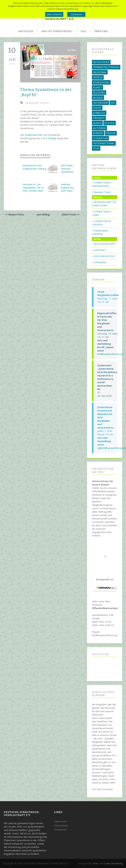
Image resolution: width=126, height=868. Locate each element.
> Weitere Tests (101, 192)
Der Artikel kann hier (31, 135)
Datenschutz (61, 825)
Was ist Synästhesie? (57, 31)
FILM (96, 148)
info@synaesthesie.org (110, 354)
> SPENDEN (99, 262)
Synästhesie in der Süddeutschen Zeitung (34, 167)
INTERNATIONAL (104, 143)
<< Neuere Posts (14, 214)
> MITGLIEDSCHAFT (104, 244)
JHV (113, 103)
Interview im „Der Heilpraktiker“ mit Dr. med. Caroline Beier (33, 188)
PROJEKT (99, 118)
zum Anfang (43, 214)
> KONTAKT (99, 250)
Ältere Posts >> (71, 214)
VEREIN (98, 77)
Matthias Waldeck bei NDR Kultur (67, 188)
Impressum (60, 821)
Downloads (60, 829)
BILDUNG (99, 92)
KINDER (98, 133)
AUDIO (97, 123)
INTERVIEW (100, 103)
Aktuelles (26, 31)
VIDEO (97, 108)
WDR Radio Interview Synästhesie (67, 169)
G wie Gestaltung (113, 863)
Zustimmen (76, 14)
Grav (96, 863)
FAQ (83, 31)
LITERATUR (100, 138)
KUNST (98, 87)
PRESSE (44, 103)
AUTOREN (99, 128)
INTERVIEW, (33, 103)
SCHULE (110, 123)
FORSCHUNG (101, 82)
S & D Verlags (49, 138)
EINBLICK (99, 113)
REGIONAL (100, 72)
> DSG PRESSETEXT (104, 256)
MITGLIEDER (101, 62)
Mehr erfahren (54, 14)
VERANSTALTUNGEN (106, 67)
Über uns (101, 31)
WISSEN (98, 98)
